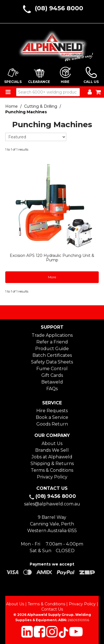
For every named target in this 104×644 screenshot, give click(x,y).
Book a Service (52, 417)
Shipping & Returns (52, 464)
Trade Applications (52, 335)
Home (12, 106)
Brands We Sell (52, 450)
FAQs (52, 389)
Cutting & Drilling (41, 106)
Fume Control (52, 369)
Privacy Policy (52, 477)
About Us (52, 443)
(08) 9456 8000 (59, 8)
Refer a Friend (52, 342)
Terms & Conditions (52, 470)
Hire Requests (52, 411)
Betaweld (52, 382)
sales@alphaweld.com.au (52, 504)
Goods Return (52, 424)
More (52, 277)
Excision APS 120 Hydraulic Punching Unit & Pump (52, 258)
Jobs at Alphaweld (52, 457)
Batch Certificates (52, 355)
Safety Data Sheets (52, 362)
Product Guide (52, 349)
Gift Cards (52, 375)
